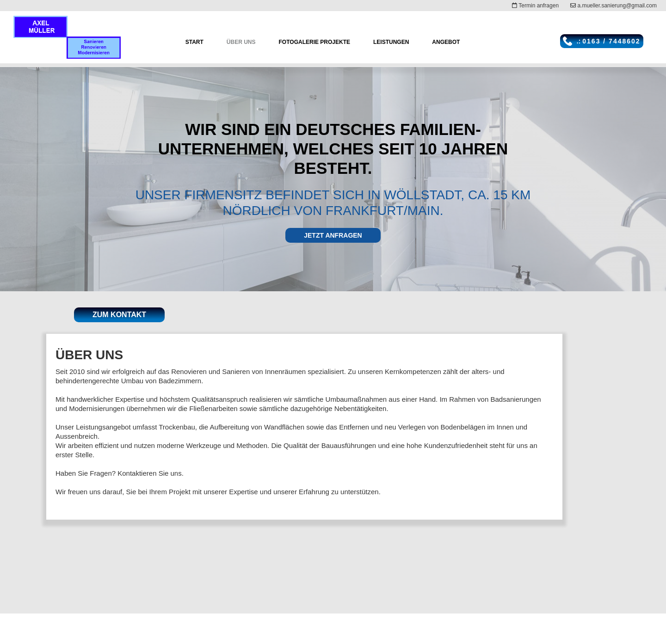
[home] (67, 37)
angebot (446, 42)
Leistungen (391, 42)
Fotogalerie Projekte (314, 42)
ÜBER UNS (241, 42)
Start (194, 42)
